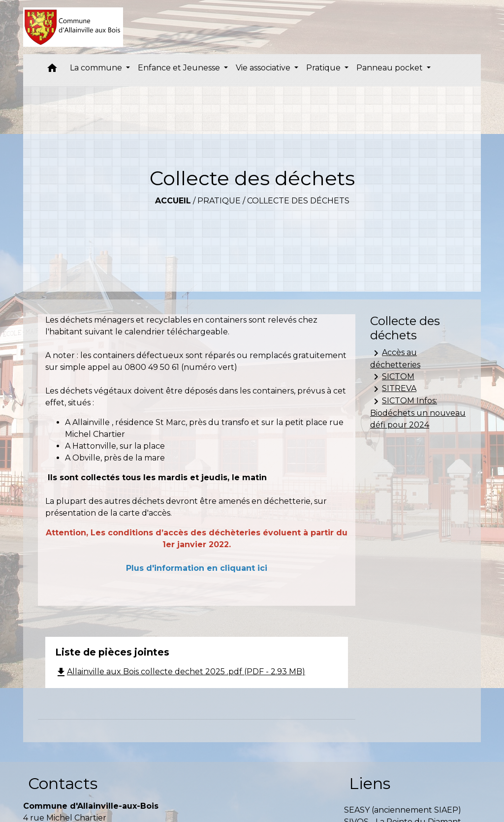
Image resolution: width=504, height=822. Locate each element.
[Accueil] (73, 27)
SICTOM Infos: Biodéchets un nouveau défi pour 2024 (418, 412)
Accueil (173, 201)
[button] (52, 70)
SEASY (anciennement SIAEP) (403, 810)
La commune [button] (97, 68)
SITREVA (393, 389)
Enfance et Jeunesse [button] (180, 68)
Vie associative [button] (264, 68)
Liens (370, 783)
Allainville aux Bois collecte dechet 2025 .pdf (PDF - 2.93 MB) (180, 672)
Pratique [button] (324, 68)
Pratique (219, 201)
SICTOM (392, 377)
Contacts (63, 783)
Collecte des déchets (298, 201)
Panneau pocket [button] (391, 68)
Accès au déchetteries (395, 358)
